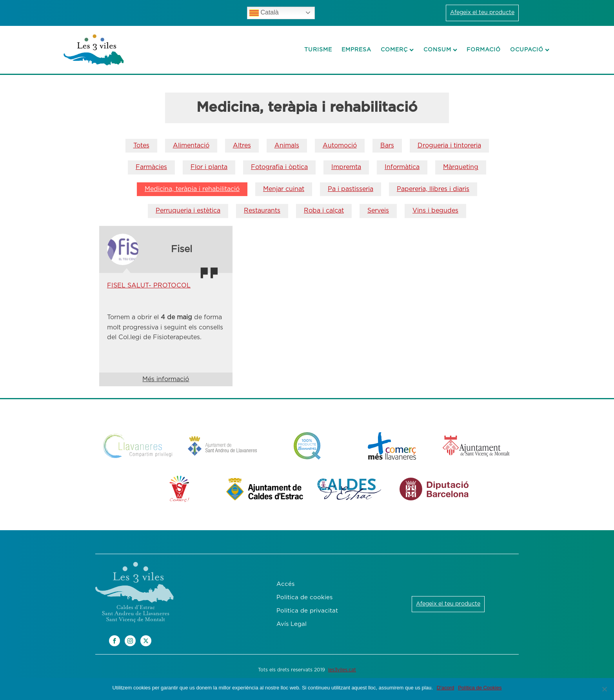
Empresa (356, 50)
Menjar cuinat (284, 189)
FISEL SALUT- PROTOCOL (149, 285)
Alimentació (191, 145)
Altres (242, 145)
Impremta (346, 167)
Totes (141, 145)
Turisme (318, 50)
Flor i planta (209, 167)
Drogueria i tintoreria (449, 145)
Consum (440, 50)
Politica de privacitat (307, 611)
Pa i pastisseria (351, 189)
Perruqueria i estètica (188, 211)
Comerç (397, 50)
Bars (387, 145)
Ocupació (530, 50)
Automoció (340, 145)
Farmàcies (151, 167)
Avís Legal (292, 624)
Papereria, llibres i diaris (433, 189)
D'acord (445, 688)
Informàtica (402, 167)
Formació (484, 50)
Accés (285, 584)
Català (264, 13)
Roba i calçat (324, 211)
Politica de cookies (304, 597)
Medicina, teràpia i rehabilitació (192, 189)
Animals (287, 145)
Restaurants (262, 211)
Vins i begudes (435, 211)
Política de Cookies (480, 688)
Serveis (378, 211)
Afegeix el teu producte (482, 13)
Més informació (166, 379)
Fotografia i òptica (279, 167)
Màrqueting (461, 167)
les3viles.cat (342, 670)
